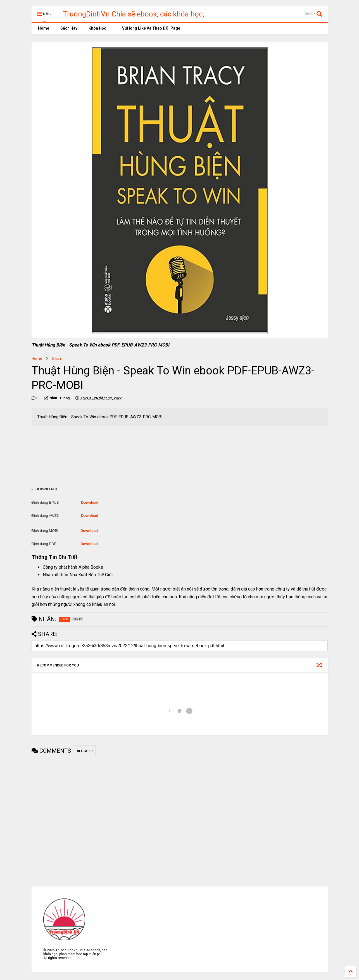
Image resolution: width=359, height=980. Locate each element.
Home (43, 28)
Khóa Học (97, 28)
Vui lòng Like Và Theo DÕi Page (149, 28)
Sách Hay (69, 28)
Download (90, 502)
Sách (56, 358)
